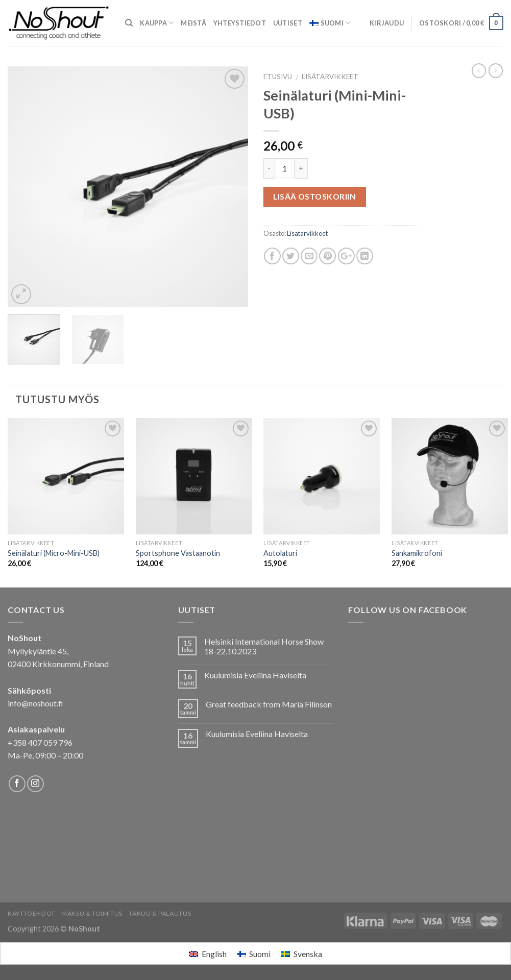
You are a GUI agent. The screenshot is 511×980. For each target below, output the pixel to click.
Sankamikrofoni (417, 553)
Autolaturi (280, 553)
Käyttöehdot (31, 913)
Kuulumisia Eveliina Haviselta (255, 675)
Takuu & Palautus (160, 913)
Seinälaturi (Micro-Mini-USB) (54, 553)
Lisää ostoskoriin (314, 197)
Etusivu (278, 77)
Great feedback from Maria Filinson (269, 704)
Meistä (193, 23)
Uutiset (288, 23)
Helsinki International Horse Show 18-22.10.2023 (264, 646)
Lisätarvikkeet (330, 77)
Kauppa (157, 23)
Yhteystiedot (240, 23)
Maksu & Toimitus (92, 913)
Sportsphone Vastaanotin (178, 553)
